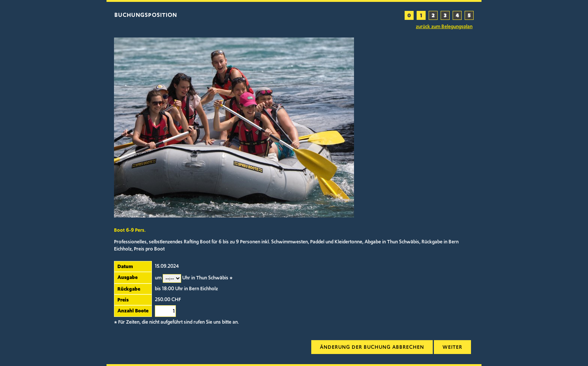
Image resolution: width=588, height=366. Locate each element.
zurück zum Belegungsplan (444, 27)
